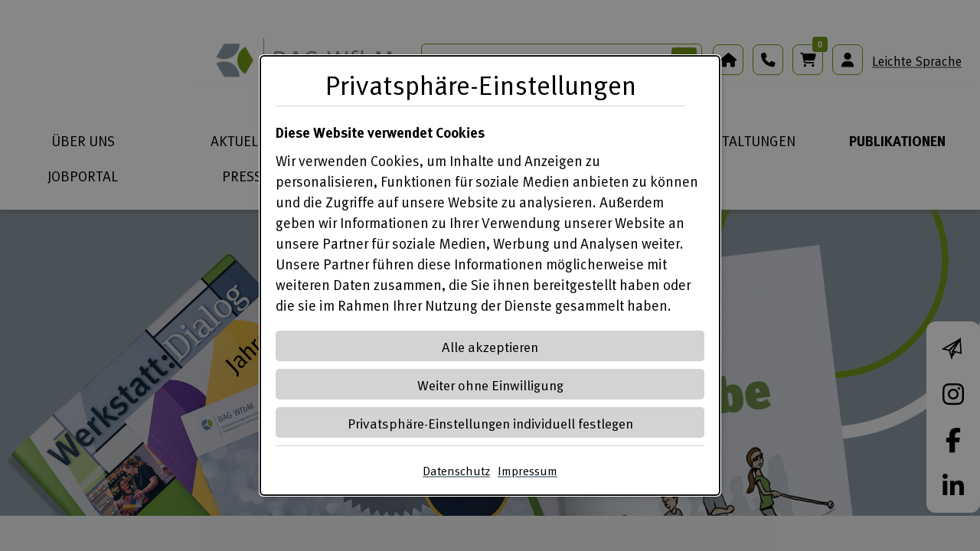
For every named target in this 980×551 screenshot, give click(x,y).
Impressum (528, 471)
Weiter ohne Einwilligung (490, 385)
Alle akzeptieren (490, 346)
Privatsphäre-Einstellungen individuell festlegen (490, 423)
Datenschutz (456, 471)
